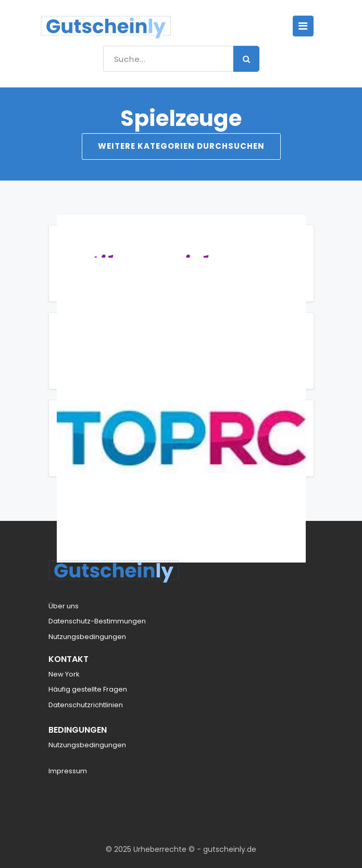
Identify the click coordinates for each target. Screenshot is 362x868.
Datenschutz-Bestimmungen (97, 621)
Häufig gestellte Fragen (88, 689)
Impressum (68, 771)
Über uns (64, 606)
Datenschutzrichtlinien (86, 705)
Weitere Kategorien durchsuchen (181, 146)
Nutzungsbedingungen (87, 637)
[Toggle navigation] (303, 26)
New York (64, 674)
